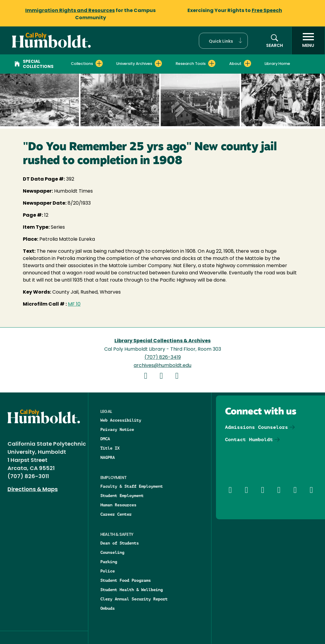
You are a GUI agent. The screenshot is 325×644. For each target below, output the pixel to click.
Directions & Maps (33, 490)
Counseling (112, 552)
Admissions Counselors (257, 427)
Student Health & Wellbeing (132, 590)
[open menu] (308, 41)
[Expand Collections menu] (99, 63)
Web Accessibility (121, 420)
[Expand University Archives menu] (158, 63)
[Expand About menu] (248, 63)
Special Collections (34, 64)
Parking (109, 562)
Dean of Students (120, 543)
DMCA (105, 439)
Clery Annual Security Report (134, 599)
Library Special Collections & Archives (163, 341)
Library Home (277, 64)
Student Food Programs (126, 580)
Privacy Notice (117, 429)
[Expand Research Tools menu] (212, 63)
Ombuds (108, 608)
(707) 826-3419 (163, 358)
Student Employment (122, 496)
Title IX (110, 448)
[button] (223, 41)
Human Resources (118, 505)
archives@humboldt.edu (163, 366)
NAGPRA (108, 457)
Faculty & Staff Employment (132, 486)
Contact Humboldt (249, 440)
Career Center (116, 514)
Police (108, 571)
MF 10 (74, 304)
